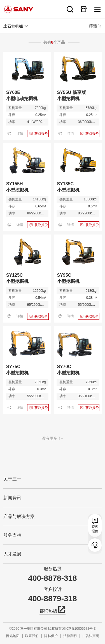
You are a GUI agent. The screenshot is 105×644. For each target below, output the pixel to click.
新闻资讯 (12, 498)
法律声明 (70, 636)
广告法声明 (91, 636)
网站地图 (13, 636)
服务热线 (53, 569)
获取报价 (41, 134)
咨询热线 (53, 610)
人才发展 (12, 554)
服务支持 (12, 535)
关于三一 (12, 479)
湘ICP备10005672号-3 (79, 629)
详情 (20, 133)
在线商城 (84, 9)
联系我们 (32, 636)
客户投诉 (53, 589)
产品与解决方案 (19, 516)
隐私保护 (51, 636)
